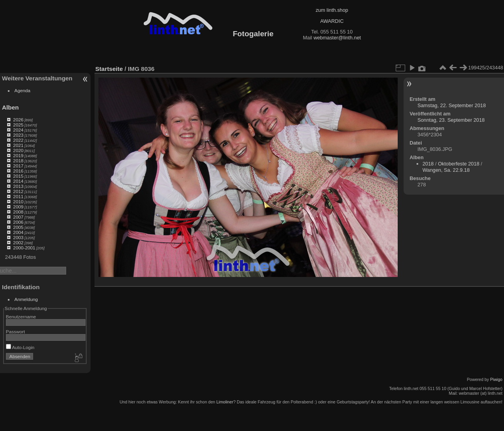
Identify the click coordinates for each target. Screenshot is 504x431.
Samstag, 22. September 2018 (452, 105)
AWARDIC (332, 21)
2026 (18, 120)
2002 (18, 242)
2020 (18, 150)
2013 (18, 186)
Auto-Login (20, 347)
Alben (10, 107)
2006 (18, 222)
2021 (18, 145)
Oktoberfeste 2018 (459, 164)
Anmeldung (26, 299)
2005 (18, 227)
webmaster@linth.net (337, 38)
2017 (18, 166)
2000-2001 (24, 248)
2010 (18, 202)
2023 (18, 135)
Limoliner (225, 402)
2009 (18, 207)
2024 (18, 130)
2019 (18, 155)
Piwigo (496, 379)
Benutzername (21, 317)
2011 (18, 196)
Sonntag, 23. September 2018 (451, 120)
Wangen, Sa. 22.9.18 (446, 170)
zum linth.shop (332, 10)
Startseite (109, 69)
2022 (18, 140)
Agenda (23, 90)
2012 (18, 191)
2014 (18, 181)
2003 (18, 237)
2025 (18, 125)
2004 (18, 232)
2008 (18, 212)
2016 (18, 171)
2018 (18, 161)
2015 (18, 176)
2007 (18, 217)
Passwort (15, 332)
